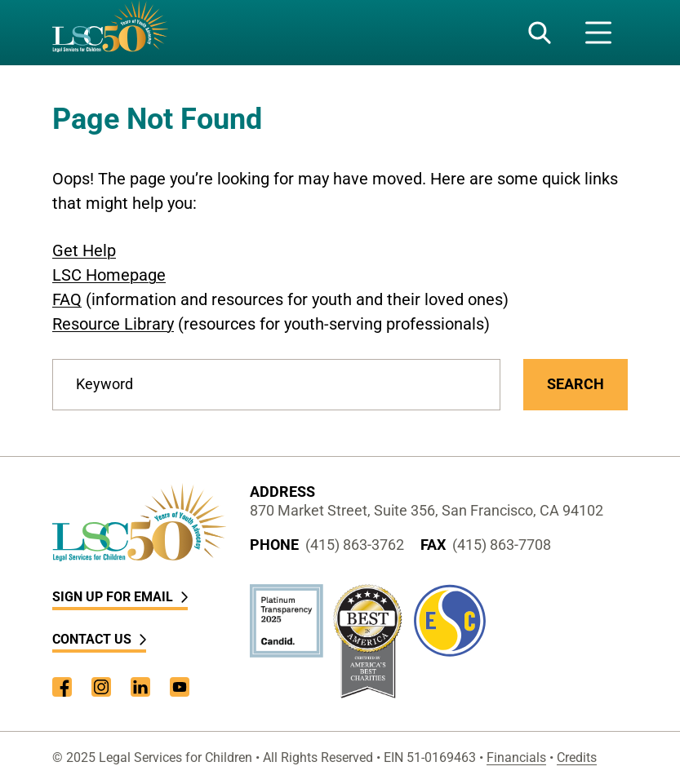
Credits (577, 757)
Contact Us (99, 639)
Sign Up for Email (120, 597)
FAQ (67, 299)
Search (576, 384)
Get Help (84, 250)
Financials (516, 757)
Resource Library (113, 324)
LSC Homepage (109, 275)
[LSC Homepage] (110, 33)
